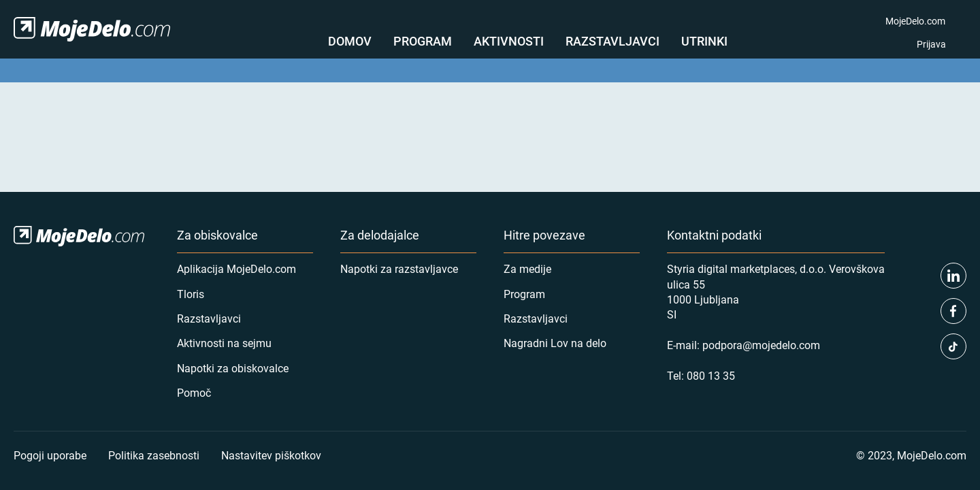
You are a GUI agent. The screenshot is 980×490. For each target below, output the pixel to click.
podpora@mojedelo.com (761, 345)
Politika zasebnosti (154, 455)
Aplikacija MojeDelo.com (236, 268)
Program (423, 41)
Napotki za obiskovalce (233, 368)
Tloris (191, 294)
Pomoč (194, 392)
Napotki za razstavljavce (399, 268)
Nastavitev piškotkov (271, 455)
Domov (350, 41)
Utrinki (704, 41)
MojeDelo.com (915, 21)
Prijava (931, 44)
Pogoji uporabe (50, 455)
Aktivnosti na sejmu (224, 343)
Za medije (527, 268)
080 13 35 (711, 375)
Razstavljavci (612, 41)
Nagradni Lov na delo (555, 343)
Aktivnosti (509, 41)
